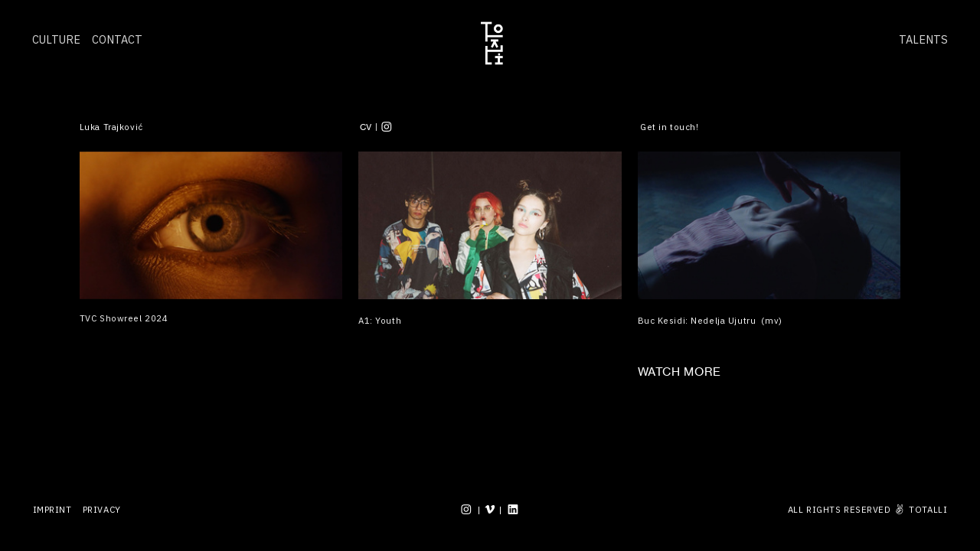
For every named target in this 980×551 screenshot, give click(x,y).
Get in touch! (669, 127)
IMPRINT (52, 509)
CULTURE (56, 39)
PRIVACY (102, 509)
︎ (490, 509)
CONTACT (117, 39)
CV (366, 127)
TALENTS (923, 39)
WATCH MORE (679, 372)
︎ (513, 509)
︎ (387, 127)
